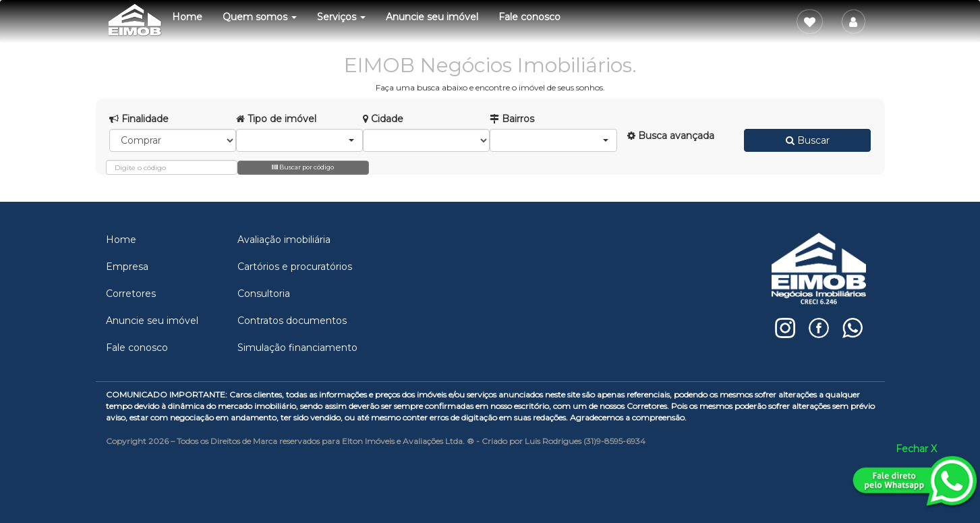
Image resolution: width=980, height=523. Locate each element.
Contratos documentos (292, 321)
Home (187, 17)
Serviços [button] (341, 17)
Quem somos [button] (260, 17)
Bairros (512, 119)
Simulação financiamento (297, 348)
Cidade (383, 119)
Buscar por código (303, 167)
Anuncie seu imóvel (432, 17)
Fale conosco (529, 17)
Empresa (127, 267)
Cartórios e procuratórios (295, 267)
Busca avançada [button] (671, 136)
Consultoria (264, 294)
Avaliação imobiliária (284, 240)
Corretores (131, 294)
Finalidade (139, 119)
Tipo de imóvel (276, 119)
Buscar (808, 140)
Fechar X (916, 449)
